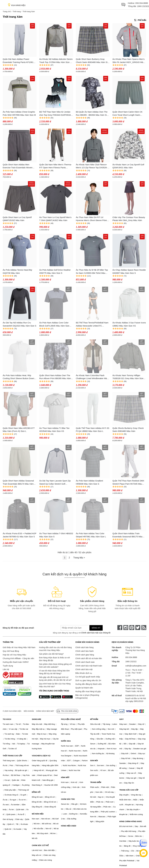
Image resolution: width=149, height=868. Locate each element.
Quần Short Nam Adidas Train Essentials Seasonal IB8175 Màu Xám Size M (127, 535)
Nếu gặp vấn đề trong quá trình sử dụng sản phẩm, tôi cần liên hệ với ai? (55, 679)
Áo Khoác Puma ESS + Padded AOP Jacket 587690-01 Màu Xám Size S (19, 535)
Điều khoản (29, 711)
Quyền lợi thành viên (84, 688)
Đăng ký (96, 628)
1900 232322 (143, 6)
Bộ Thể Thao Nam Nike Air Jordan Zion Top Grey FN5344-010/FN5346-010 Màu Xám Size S (56, 114)
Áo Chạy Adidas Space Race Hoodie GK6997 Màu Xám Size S (129, 271)
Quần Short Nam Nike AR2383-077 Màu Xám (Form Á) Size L (19, 430)
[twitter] (138, 628)
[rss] (144, 628)
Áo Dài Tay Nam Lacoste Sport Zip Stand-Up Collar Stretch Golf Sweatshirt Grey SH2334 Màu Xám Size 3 (55, 482)
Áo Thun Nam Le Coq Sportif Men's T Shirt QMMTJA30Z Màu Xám (55, 219)
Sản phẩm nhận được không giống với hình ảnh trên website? (55, 666)
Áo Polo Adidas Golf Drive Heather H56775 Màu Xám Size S (55, 271)
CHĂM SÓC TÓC (68, 799)
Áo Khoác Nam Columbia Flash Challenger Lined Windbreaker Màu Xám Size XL (92, 377)
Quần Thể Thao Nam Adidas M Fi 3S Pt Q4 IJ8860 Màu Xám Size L (93, 430)
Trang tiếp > (79, 558)
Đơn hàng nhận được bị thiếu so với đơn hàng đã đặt (54, 659)
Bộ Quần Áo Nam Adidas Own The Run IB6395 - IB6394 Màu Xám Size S (92, 114)
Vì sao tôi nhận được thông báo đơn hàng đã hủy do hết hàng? (54, 672)
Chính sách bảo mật (84, 669)
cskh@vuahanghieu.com (136, 666)
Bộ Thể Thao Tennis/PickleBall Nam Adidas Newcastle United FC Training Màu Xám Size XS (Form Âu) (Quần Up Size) (92, 324)
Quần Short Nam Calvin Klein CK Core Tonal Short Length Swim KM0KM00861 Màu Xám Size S (128, 114)
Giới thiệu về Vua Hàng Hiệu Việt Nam (19, 647)
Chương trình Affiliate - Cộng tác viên (18, 658)
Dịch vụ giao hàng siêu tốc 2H (88, 680)
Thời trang (17, 11)
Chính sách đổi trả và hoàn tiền (89, 658)
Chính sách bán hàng (84, 647)
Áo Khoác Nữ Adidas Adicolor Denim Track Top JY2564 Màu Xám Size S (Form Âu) (56, 61)
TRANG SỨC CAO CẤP (129, 790)
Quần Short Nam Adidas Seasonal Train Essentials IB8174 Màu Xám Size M (18, 482)
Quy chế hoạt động (11, 651)
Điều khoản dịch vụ (84, 673)
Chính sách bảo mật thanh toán (89, 666)
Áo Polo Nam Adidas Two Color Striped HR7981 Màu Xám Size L (91, 535)
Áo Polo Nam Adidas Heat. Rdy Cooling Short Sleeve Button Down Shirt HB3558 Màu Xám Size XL (18, 377)
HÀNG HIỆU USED (69, 826)
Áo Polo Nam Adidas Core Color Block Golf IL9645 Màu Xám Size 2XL (54, 324)
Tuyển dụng (8, 666)
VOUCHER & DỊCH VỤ (41, 756)
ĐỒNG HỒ (36, 792)
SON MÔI (94, 761)
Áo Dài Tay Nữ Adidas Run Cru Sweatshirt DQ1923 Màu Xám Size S (19, 324)
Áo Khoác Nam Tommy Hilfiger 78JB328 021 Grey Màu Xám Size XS (128, 377)
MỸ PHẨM (94, 719)
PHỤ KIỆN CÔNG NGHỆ (71, 719)
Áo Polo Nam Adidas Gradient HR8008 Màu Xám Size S (89, 482)
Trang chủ (7, 11)
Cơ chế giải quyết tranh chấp (88, 677)
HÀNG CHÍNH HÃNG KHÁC (131, 821)
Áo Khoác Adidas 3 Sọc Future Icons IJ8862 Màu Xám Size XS (129, 324)
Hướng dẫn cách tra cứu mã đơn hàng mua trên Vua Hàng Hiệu (55, 649)
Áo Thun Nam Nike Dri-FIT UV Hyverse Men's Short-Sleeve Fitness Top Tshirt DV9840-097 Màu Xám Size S (92, 219)
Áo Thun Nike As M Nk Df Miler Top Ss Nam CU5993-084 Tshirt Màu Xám (92, 272)
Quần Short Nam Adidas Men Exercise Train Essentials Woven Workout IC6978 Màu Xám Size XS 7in (19, 166)
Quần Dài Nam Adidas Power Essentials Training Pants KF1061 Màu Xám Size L (18, 61)
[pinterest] (132, 628)
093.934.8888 (142, 3)
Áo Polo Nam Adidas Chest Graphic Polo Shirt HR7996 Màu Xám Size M (19, 113)
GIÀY (121, 719)
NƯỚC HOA (66, 741)
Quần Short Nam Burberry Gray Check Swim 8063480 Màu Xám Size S (93, 61)
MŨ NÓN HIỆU (38, 814)
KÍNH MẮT (65, 777)
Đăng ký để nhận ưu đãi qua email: (18, 628)
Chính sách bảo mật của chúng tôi (96, 633)
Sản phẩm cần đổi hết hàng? (51, 654)
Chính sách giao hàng (85, 655)
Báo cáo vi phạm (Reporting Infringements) (87, 697)
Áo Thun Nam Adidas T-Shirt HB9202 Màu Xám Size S (56, 535)
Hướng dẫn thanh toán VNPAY (16, 662)
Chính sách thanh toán (85, 662)
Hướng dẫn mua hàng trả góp (88, 691)
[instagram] (126, 628)
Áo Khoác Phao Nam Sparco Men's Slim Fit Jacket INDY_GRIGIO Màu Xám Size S (129, 61)
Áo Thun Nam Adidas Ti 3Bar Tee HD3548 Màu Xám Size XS (54, 430)
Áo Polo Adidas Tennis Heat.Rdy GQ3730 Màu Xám (17, 271)
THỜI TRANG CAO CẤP (12, 756)
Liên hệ (6, 669)
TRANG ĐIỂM (96, 782)
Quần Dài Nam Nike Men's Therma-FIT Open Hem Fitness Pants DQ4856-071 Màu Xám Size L (55, 166)
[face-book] (120, 628)
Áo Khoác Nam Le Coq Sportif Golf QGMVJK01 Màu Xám (128, 166)
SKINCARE (37, 719)
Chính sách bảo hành (84, 651)
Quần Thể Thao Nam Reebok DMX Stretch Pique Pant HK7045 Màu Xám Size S (128, 482)
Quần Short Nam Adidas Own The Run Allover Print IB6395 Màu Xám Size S (55, 377)
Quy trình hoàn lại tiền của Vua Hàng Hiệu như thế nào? (55, 685)
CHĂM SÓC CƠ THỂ (40, 845)
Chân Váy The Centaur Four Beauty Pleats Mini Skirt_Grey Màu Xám (129, 219)
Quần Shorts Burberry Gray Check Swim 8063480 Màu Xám (128, 430)
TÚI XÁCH (7, 719)
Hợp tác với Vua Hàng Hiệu (14, 655)
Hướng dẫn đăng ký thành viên (89, 684)
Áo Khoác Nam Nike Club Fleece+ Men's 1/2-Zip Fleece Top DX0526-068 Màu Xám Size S (92, 166)
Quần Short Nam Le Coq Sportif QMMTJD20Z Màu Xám (17, 219)
